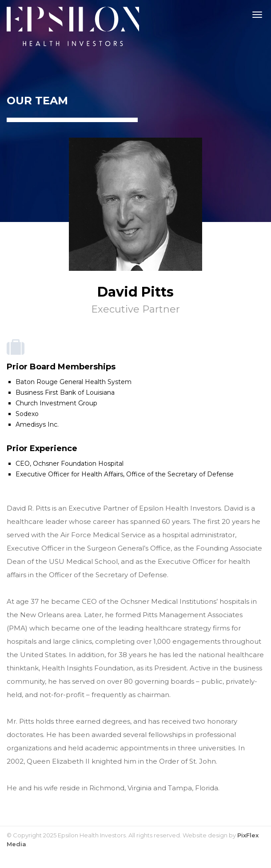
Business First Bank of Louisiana (65, 392)
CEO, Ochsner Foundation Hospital (70, 464)
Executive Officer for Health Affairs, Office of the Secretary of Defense (125, 474)
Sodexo (27, 414)
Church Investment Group (56, 403)
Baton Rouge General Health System (74, 382)
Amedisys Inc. (37, 424)
